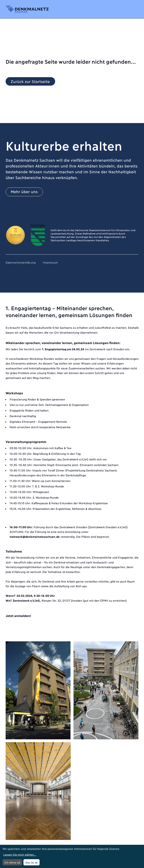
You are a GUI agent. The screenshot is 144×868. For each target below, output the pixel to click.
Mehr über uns (24, 191)
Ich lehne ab (12, 862)
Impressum (50, 262)
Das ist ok (31, 862)
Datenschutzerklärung (21, 262)
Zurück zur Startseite (30, 81)
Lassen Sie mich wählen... (20, 854)
